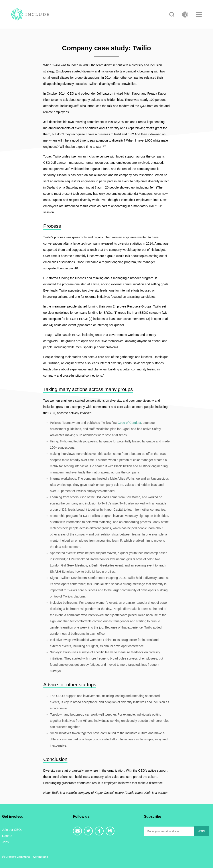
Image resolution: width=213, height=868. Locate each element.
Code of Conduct (129, 423)
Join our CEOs (12, 830)
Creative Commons (16, 857)
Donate (7, 836)
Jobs (6, 842)
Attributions (40, 857)
